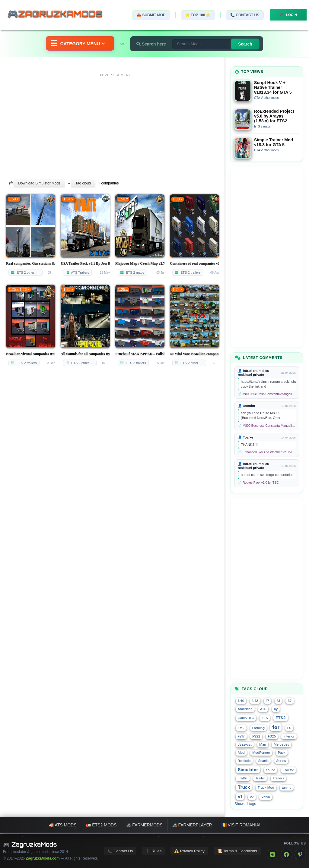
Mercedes (281, 745)
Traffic (243, 778)
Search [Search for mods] (248, 44)
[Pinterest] (300, 854)
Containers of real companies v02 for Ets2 (194, 263)
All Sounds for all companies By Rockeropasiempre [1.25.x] (85, 354)
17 (268, 701)
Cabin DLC (246, 718)
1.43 (255, 701)
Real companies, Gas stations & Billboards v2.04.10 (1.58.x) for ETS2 (31, 263)
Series (281, 761)
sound (271, 770)
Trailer (260, 778)
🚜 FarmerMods (144, 825)
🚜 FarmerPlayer (192, 825)
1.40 (241, 701)
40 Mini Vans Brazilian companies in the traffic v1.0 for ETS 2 (194, 354)
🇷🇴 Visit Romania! (241, 825)
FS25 (272, 736)
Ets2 (241, 728)
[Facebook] (286, 854)
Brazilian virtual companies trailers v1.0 (31, 354)
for (276, 727)
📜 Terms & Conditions (237, 851)
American (245, 709)
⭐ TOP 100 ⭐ (196, 15)
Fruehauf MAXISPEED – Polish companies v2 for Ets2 (140, 354)
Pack (282, 753)
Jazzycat (245, 745)
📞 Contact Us (242, 15)
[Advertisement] (115, 121)
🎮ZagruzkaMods (59, 15)
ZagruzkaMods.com (43, 858)
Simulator (248, 770)
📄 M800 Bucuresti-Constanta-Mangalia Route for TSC (267, 394)
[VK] (272, 854)
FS (289, 728)
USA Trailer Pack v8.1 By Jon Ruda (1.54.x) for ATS (85, 263)
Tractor (289, 770)
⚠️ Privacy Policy (189, 851)
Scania (263, 761)
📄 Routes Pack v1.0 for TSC (258, 483)
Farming (258, 728)
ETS (265, 718)
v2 (252, 797)
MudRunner (261, 753)
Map (263, 745)
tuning (287, 788)
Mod (241, 753)
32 (290, 701)
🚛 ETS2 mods (101, 825)
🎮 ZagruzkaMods (30, 844)
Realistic (244, 761)
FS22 (256, 736)
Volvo (266, 797)
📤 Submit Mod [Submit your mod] (149, 15)
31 (278, 701)
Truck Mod (266, 788)
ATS (263, 709)
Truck (244, 787)
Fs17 (241, 736)
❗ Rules (153, 851)
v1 (240, 796)
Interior (289, 736)
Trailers (279, 778)
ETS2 (280, 718)
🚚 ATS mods (62, 825)
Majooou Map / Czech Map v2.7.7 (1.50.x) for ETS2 (140, 263)
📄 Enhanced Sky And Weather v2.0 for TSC (267, 452)
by (276, 709)
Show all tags (245, 804)
